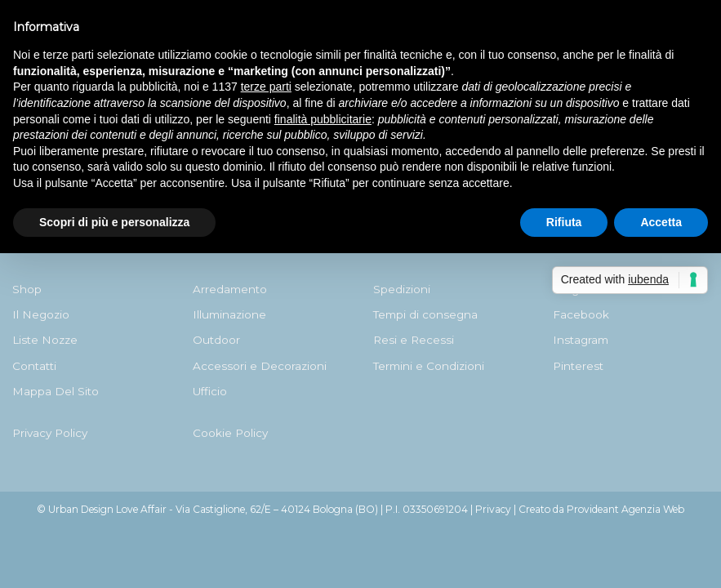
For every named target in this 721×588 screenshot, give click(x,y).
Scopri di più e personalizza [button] (114, 222)
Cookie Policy (230, 433)
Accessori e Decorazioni (260, 366)
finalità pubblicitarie (323, 119)
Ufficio (210, 391)
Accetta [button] (661, 222)
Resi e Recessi (414, 340)
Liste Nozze (45, 340)
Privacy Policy (50, 433)
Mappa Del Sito (56, 391)
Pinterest (578, 366)
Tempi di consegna (425, 314)
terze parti (266, 87)
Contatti (34, 366)
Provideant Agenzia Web (625, 509)
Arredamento (230, 289)
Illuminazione (229, 314)
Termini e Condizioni (429, 366)
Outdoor (216, 340)
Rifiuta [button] (564, 222)
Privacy (493, 509)
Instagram (581, 340)
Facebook (581, 314)
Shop (27, 289)
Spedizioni (402, 289)
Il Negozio (41, 314)
